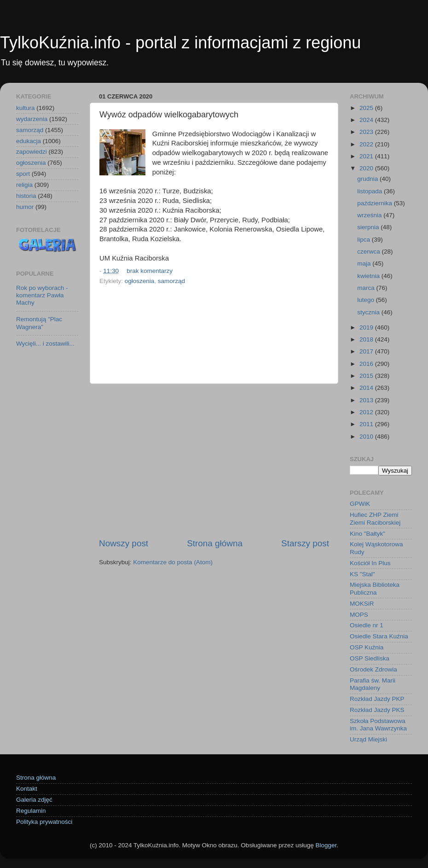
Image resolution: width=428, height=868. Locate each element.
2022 (367, 144)
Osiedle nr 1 (367, 625)
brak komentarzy (150, 271)
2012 (367, 412)
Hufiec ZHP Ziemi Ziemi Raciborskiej (375, 518)
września (370, 215)
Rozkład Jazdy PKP (377, 699)
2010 (367, 437)
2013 (367, 400)
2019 (367, 327)
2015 (367, 376)
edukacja (29, 141)
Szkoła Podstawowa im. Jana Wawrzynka (378, 725)
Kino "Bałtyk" (367, 534)
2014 (367, 388)
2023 (367, 132)
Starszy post (305, 543)
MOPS (359, 615)
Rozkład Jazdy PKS (377, 710)
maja (365, 263)
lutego (367, 300)
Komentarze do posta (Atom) (173, 562)
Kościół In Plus (370, 563)
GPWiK (360, 504)
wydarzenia (32, 119)
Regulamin (31, 811)
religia (24, 185)
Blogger (326, 845)
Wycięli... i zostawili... (45, 344)
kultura (26, 108)
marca (367, 288)
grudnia (368, 179)
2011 (367, 424)
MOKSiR (362, 604)
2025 (367, 108)
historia (26, 196)
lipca (364, 240)
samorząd (171, 281)
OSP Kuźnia (367, 647)
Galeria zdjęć (34, 800)
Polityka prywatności (44, 822)
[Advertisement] (214, 461)
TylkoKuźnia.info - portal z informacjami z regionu (180, 43)
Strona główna (215, 543)
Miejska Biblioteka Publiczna (375, 588)
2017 (367, 351)
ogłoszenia (140, 281)
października (376, 203)
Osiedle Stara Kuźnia (379, 636)
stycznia (369, 312)
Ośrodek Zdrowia (373, 669)
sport (23, 174)
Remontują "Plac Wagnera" (39, 323)
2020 (367, 168)
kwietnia (369, 276)
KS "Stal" (362, 574)
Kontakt (27, 789)
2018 (367, 339)
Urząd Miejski (368, 739)
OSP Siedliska (370, 658)
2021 (367, 156)
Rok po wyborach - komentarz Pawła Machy (42, 295)
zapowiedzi (32, 152)
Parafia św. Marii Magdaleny (373, 684)
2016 (367, 364)
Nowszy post (124, 543)
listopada (370, 191)
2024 (367, 120)
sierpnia (369, 227)
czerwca (369, 252)
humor (25, 207)
